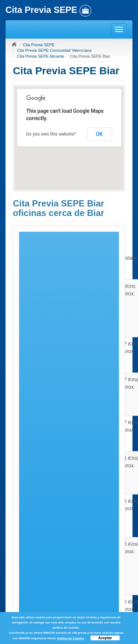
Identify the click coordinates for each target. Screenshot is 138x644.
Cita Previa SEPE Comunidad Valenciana (54, 50)
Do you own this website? (51, 134)
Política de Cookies (70, 638)
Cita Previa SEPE (39, 45)
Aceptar (105, 638)
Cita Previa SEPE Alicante (40, 56)
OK (100, 134)
